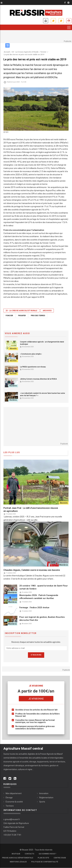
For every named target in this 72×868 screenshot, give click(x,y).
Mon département (14, 793)
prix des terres (38, 316)
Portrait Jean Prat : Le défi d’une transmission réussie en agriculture (31, 510)
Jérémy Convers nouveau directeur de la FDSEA (38, 379)
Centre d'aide (60, 858)
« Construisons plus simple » (31, 354)
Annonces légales (46, 21)
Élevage (9, 798)
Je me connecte (69, 21)
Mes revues (61, 21)
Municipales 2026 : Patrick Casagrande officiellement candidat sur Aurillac (39, 597)
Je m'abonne (53, 21)
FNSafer (22, 316)
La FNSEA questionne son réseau (33, 367)
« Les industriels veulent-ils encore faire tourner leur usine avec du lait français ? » (42, 394)
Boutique (16, 854)
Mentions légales (18, 862)
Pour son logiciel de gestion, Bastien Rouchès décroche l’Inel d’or (42, 619)
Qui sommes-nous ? (47, 854)
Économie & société (14, 802)
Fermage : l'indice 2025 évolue (34, 608)
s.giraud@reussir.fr (12, 819)
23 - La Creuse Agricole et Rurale (21, 311)
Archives (47, 311)
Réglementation (46, 798)
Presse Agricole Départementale (18, 858)
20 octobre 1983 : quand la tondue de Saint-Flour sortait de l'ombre (44, 587)
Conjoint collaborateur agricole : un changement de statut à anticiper (42, 343)
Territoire (10, 806)
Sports (42, 802)
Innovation (44, 793)
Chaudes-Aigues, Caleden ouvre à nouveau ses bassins (32, 570)
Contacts (29, 854)
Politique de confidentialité (45, 862)
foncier (9, 316)
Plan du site (43, 858)
